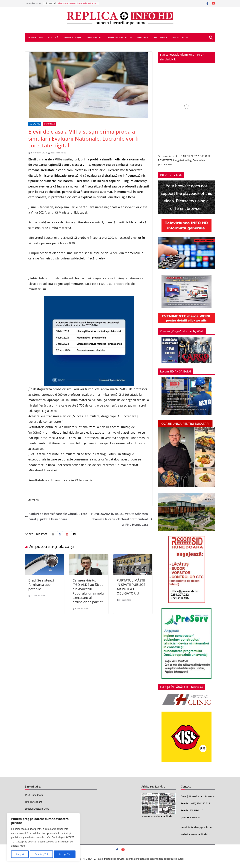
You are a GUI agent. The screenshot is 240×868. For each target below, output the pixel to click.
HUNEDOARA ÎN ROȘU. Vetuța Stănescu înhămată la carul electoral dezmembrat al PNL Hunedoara (121, 519)
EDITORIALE (160, 37)
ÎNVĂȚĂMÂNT (50, 124)
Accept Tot (65, 854)
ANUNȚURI (178, 37)
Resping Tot (41, 854)
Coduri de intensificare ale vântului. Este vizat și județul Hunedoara (56, 516)
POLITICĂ (53, 37)
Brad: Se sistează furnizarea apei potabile (41, 585)
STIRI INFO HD (94, 37)
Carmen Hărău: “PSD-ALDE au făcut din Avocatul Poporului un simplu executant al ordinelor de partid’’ (88, 591)
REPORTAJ (143, 37)
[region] (43, 837)
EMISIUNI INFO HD (118, 37)
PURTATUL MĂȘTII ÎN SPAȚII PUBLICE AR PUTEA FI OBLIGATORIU (131, 587)
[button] (130, 38)
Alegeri (20, 854)
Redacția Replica (58, 153)
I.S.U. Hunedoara (34, 795)
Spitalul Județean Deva (37, 809)
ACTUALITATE (35, 37)
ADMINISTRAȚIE (72, 37)
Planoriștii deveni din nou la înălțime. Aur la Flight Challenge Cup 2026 (77, 5)
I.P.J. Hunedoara (33, 802)
